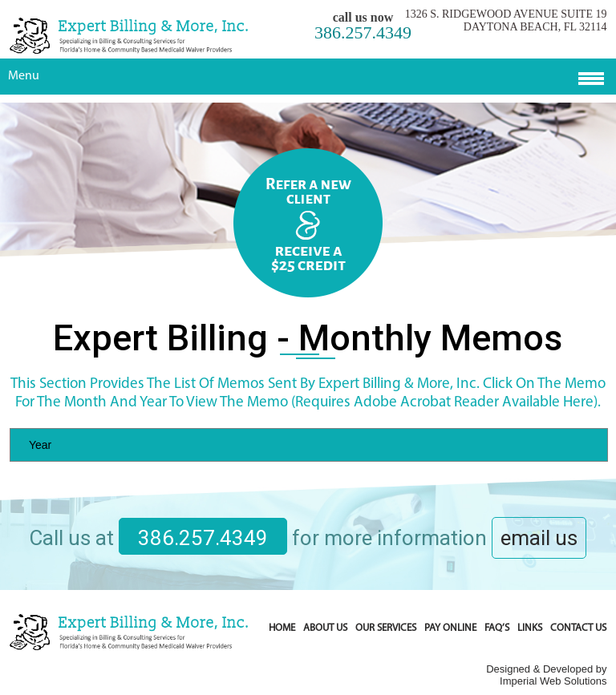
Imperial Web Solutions (553, 681)
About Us (325, 628)
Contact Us (578, 628)
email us (539, 538)
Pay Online (450, 628)
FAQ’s (497, 628)
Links (530, 628)
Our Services (386, 628)
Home (282, 628)
